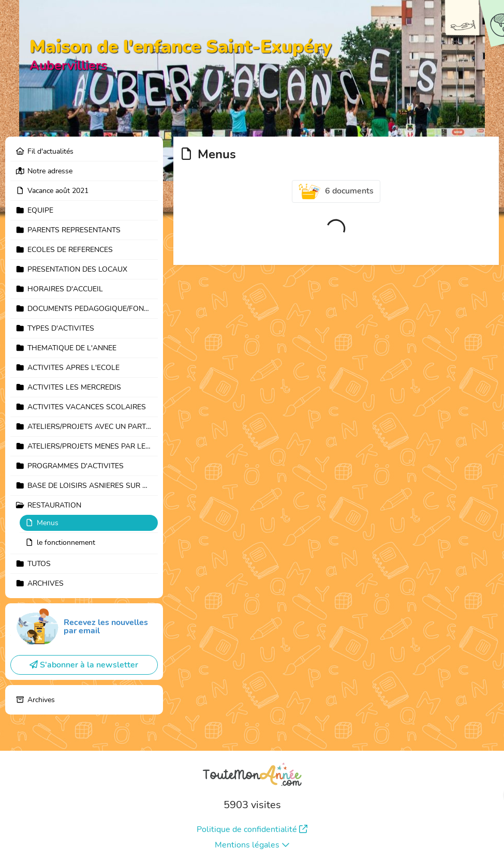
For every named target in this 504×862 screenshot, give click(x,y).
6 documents (336, 191)
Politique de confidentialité (252, 829)
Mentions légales (252, 845)
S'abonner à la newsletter (84, 665)
